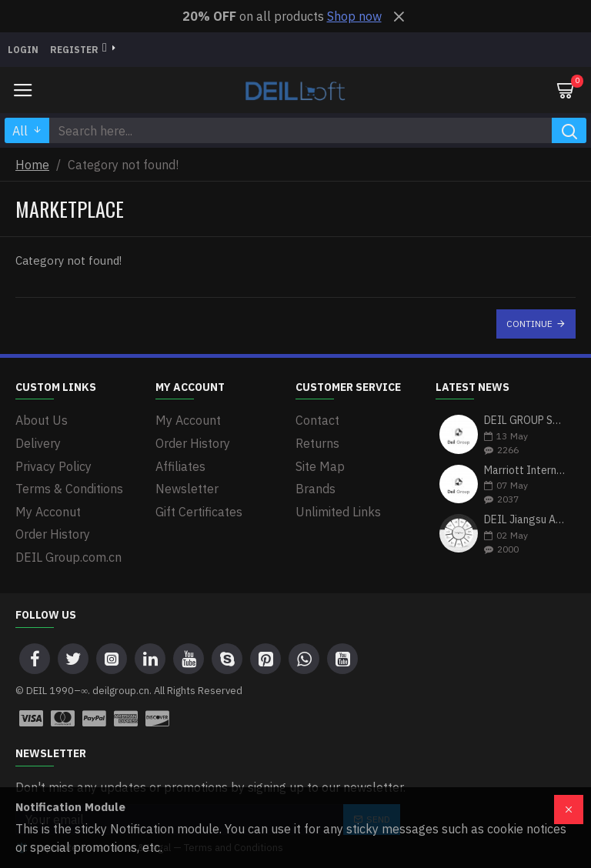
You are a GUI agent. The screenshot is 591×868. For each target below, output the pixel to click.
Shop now (354, 16)
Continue (529, 324)
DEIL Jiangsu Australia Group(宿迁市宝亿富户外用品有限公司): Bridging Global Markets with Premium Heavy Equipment (525, 520)
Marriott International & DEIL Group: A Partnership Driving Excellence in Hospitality (525, 471)
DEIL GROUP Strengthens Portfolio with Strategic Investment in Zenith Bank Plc (525, 421)
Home (32, 165)
